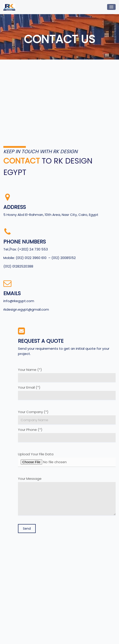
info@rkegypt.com (19, 301)
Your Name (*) (67, 375)
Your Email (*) (67, 393)
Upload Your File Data (67, 460)
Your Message (67, 496)
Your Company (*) (67, 417)
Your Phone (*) (67, 435)
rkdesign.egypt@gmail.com (26, 309)
